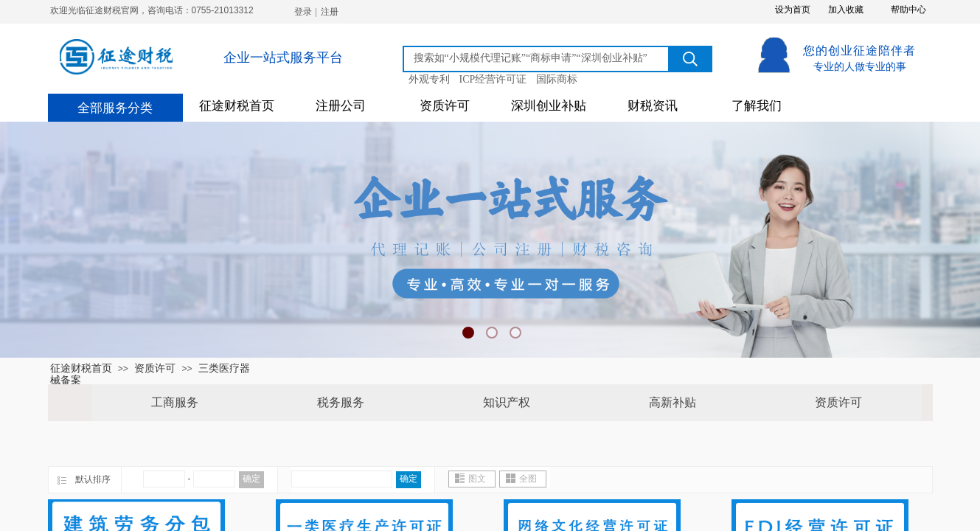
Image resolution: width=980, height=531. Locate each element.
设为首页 (793, 10)
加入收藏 (846, 10)
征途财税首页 (237, 106)
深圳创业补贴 (549, 106)
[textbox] (538, 58)
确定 (251, 479)
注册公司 (341, 106)
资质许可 (445, 106)
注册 (330, 12)
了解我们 (757, 106)
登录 (303, 12)
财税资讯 (653, 106)
